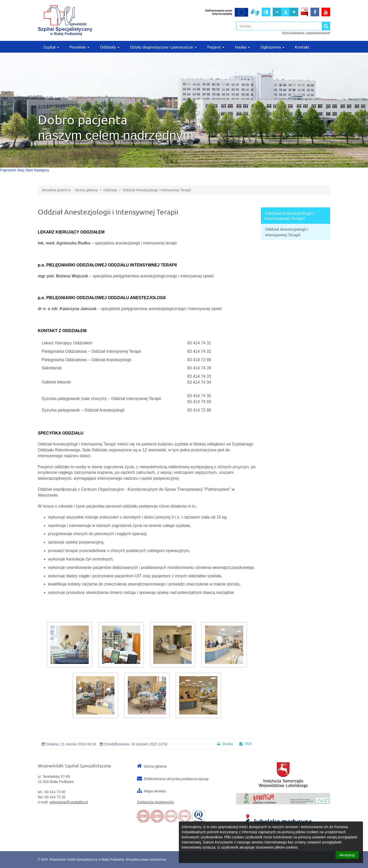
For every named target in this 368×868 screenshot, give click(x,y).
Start (29, 170)
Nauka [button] (242, 47)
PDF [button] (246, 744)
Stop (21, 170)
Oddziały (110, 190)
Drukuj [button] (225, 744)
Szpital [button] (51, 47)
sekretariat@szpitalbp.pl (69, 802)
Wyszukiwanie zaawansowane (306, 33)
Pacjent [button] (216, 47)
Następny (42, 170)
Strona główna (86, 190)
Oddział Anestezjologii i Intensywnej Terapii (157, 190)
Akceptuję (347, 855)
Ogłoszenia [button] (272, 47)
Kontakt (302, 47)
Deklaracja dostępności (156, 802)
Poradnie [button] (79, 47)
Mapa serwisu (155, 791)
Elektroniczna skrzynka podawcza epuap (176, 779)
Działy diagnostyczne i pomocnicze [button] (163, 47)
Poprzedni (8, 170)
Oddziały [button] (110, 47)
